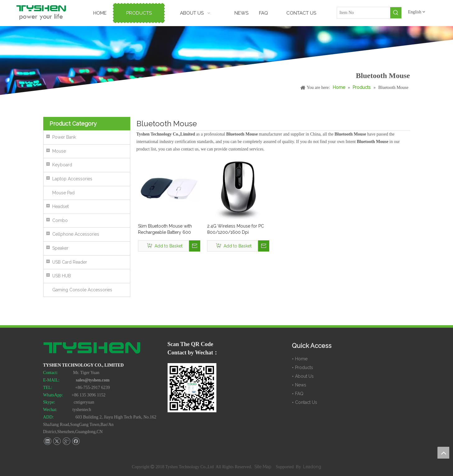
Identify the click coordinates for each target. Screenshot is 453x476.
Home (301, 359)
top (443, 453)
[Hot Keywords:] (396, 13)
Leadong (312, 467)
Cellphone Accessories (76, 234)
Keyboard (62, 165)
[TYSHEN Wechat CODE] (192, 388)
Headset (60, 206)
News (301, 385)
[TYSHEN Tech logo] (92, 349)
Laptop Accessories (72, 179)
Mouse (59, 151)
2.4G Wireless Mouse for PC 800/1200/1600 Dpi (236, 229)
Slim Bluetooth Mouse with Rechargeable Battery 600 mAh (165, 229)
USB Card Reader (70, 262)
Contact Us (306, 402)
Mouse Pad (63, 193)
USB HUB (62, 276)
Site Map (263, 467)
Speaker (60, 248)
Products (304, 367)
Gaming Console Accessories (82, 290)
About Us (304, 376)
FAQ (299, 394)
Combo (60, 220)
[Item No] (364, 13)
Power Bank (64, 137)
